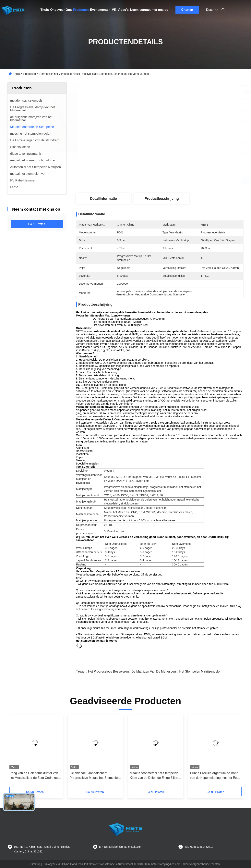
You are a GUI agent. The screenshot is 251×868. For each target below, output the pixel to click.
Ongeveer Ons (61, 10)
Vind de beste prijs (181, 180)
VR (114, 10)
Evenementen (100, 10)
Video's (123, 10)
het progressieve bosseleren (108, 671)
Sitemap (35, 864)
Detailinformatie (103, 199)
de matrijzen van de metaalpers (154, 671)
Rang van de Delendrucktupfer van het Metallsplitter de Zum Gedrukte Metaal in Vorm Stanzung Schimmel (34, 776)
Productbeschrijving (162, 199)
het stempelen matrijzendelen (200, 671)
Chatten (187, 10)
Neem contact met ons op (149, 10)
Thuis (45, 10)
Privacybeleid (52, 864)
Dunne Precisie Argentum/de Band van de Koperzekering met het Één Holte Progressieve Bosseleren (214, 776)
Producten (81, 10)
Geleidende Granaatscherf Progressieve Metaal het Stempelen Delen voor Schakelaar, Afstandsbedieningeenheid (95, 776)
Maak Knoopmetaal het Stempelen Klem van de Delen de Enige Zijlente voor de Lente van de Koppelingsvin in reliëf (155, 776)
